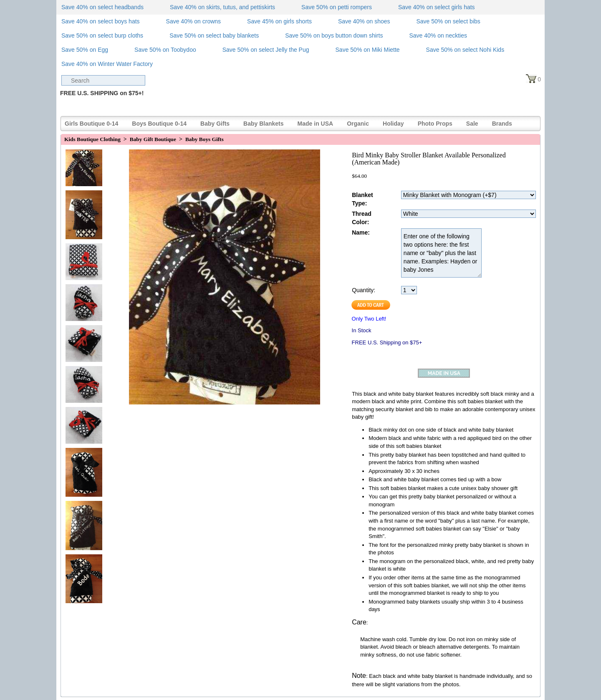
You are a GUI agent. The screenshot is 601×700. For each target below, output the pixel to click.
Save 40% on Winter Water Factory (107, 64)
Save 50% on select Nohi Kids (465, 50)
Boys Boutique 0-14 (159, 124)
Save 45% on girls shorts (279, 21)
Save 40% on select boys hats (101, 21)
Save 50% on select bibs (448, 21)
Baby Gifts (215, 124)
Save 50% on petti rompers (337, 7)
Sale (472, 124)
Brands (502, 124)
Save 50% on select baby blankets (214, 35)
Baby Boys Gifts (205, 139)
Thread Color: (362, 218)
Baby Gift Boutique (153, 139)
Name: (361, 232)
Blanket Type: (362, 199)
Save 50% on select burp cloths (102, 35)
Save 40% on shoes (364, 21)
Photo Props (435, 124)
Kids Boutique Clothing (92, 139)
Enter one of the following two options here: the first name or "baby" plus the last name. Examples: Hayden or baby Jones (441, 253)
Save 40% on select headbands (102, 7)
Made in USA (316, 124)
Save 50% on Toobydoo (165, 50)
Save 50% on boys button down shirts (334, 35)
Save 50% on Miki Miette (368, 50)
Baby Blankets (263, 124)
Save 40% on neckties (438, 35)
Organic (358, 124)
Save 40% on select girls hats (437, 7)
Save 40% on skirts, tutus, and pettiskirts (222, 7)
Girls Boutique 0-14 (91, 124)
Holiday (393, 124)
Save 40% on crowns (194, 21)
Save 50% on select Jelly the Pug (266, 50)
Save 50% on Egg (85, 50)
